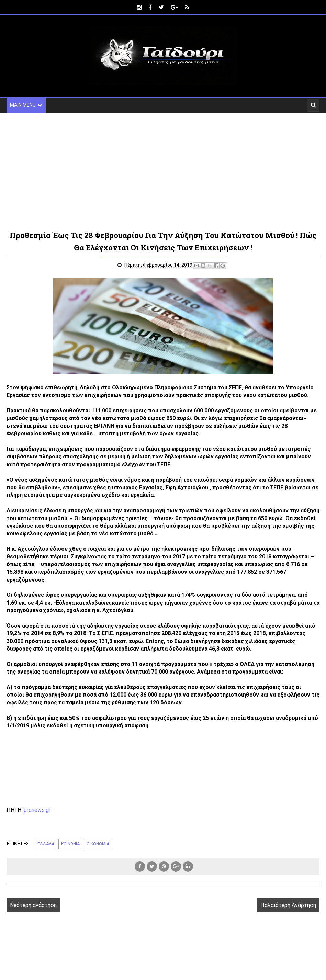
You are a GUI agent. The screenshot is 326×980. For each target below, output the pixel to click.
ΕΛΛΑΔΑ (46, 844)
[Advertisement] (163, 171)
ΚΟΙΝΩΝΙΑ (70, 844)
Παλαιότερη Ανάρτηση (288, 905)
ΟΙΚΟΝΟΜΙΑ (98, 844)
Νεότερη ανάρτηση (33, 905)
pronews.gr (37, 810)
